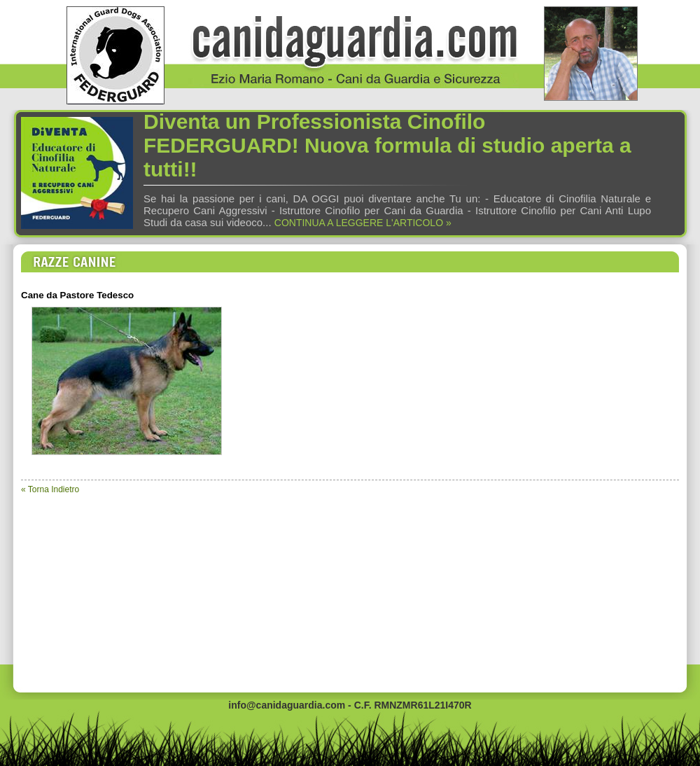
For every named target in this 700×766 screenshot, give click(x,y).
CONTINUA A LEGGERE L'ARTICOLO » (363, 223)
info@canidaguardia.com (287, 705)
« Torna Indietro (50, 489)
